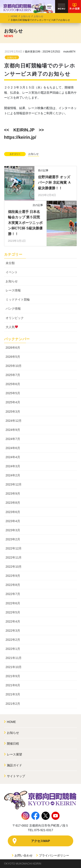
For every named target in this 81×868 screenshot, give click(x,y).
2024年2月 (13, 475)
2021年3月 (13, 694)
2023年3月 (13, 530)
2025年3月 (13, 412)
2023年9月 (13, 494)
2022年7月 (13, 594)
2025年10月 (14, 366)
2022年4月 (13, 621)
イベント (12, 272)
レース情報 (13, 290)
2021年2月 (13, 704)
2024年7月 (13, 439)
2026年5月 (13, 357)
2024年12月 (14, 421)
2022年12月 (14, 548)
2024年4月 (13, 457)
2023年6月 (13, 512)
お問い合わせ (22, 855)
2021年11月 (14, 658)
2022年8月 (13, 585)
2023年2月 (13, 539)
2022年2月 (13, 640)
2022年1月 (13, 649)
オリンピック (15, 318)
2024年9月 (13, 430)
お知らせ (12, 57)
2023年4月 (13, 521)
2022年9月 (13, 576)
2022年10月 (14, 567)
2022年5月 (13, 612)
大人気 (12, 327)
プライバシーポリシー (53, 855)
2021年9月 (13, 676)
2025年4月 (13, 402)
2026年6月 (13, 348)
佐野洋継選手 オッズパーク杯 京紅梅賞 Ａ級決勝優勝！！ (55, 183)
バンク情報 (13, 309)
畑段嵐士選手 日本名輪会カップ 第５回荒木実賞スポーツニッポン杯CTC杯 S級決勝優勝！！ (25, 223)
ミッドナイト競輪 (18, 299)
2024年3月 (13, 466)
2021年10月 (14, 667)
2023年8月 (13, 503)
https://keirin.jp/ (20, 137)
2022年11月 (14, 557)
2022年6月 (13, 603)
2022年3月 (13, 631)
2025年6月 (13, 384)
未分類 (10, 263)
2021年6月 (13, 685)
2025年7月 (13, 375)
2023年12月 (14, 484)
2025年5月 (13, 393)
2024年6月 (13, 448)
